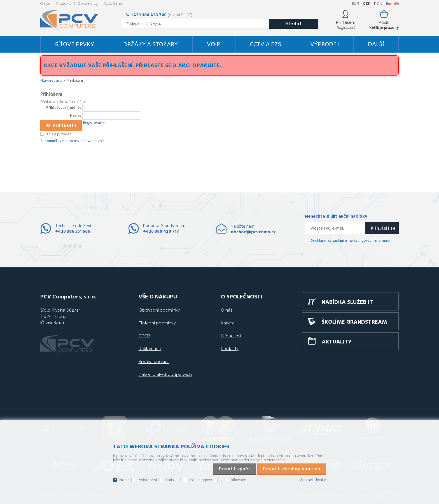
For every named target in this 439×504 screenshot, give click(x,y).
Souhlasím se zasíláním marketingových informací (350, 241)
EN (396, 3)
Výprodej (324, 45)
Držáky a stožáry (150, 45)
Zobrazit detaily (313, 480)
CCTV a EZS (265, 45)
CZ (388, 3)
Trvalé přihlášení (59, 134)
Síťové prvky (74, 45)
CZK (367, 3)
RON (378, 3)
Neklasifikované (233, 480)
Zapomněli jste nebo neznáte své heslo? (72, 141)
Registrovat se (94, 123)
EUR (355, 3)
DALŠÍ (376, 45)
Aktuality (337, 342)
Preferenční (147, 480)
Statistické (173, 480)
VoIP (214, 45)
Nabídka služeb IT (347, 302)
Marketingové (201, 480)
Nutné (124, 480)
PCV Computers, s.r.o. (73, 20)
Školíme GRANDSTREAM (354, 322)
